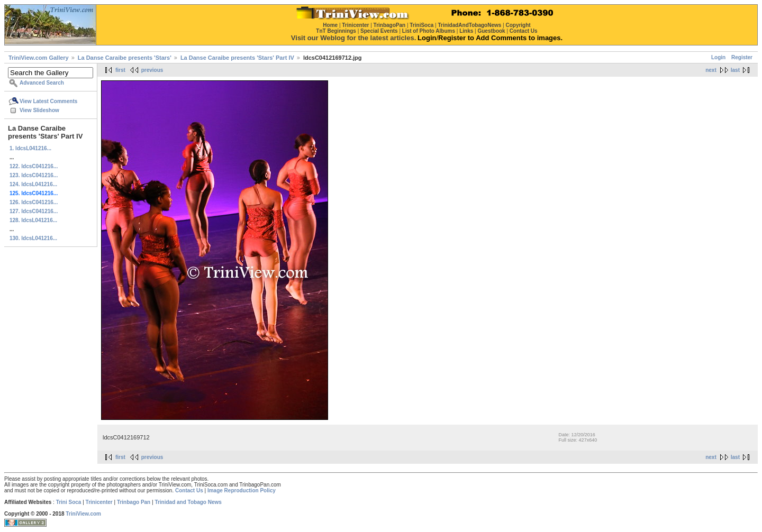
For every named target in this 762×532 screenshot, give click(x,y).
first (120, 70)
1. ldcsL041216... (30, 148)
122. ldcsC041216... (34, 166)
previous (152, 70)
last (735, 70)
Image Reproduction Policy (242, 490)
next (711, 70)
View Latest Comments (48, 101)
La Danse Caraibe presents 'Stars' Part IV (237, 58)
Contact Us (189, 490)
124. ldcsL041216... (33, 184)
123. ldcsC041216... (34, 175)
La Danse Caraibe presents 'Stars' (125, 58)
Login (718, 57)
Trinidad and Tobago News (188, 502)
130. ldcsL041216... (33, 238)
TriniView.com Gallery (39, 58)
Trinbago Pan (134, 502)
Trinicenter (99, 502)
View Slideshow (39, 110)
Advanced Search (42, 83)
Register (742, 57)
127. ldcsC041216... (34, 211)
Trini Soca (69, 502)
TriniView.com (83, 514)
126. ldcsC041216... (34, 202)
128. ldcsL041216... (33, 220)
